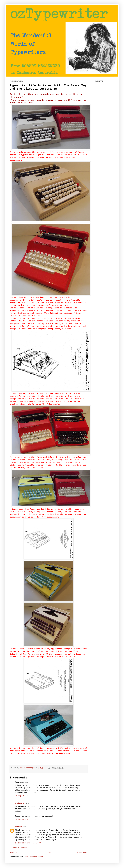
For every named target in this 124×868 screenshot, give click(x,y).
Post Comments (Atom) (34, 857)
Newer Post (15, 853)
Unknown (19, 827)
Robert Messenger (28, 768)
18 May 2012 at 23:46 (25, 796)
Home (49, 853)
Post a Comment (20, 848)
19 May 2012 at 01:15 (25, 819)
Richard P (20, 803)
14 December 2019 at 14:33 (28, 843)
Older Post (82, 853)
